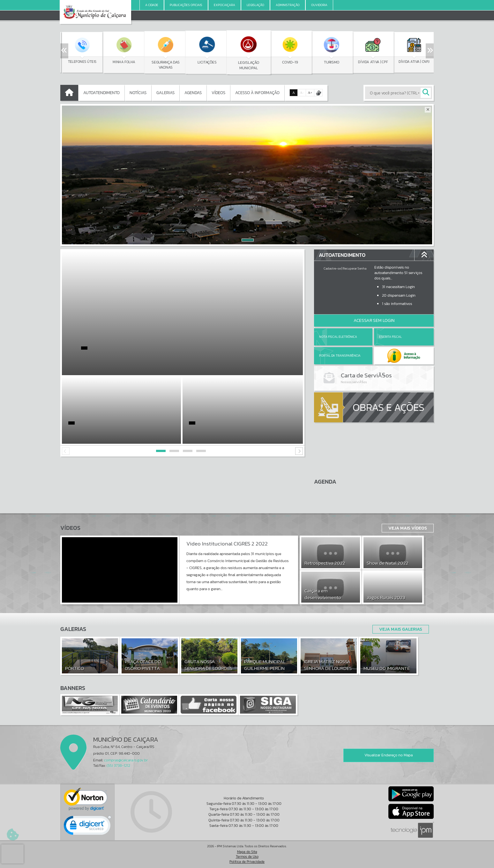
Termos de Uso (247, 857)
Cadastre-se (332, 268)
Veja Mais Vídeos (408, 528)
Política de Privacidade (247, 862)
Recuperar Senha (355, 268)
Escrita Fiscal (390, 337)
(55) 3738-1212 (118, 766)
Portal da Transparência (340, 356)
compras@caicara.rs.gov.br (126, 760)
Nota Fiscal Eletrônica (338, 337)
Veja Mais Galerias (401, 629)
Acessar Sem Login (374, 320)
